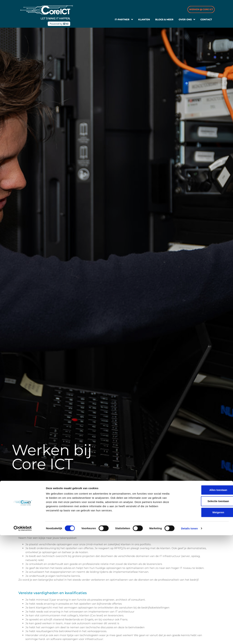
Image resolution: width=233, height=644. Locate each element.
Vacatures (35, 489)
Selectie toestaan (204, 610)
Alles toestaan (204, 599)
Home (22, 489)
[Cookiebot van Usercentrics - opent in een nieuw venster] (23, 637)
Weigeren (204, 621)
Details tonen (189, 637)
